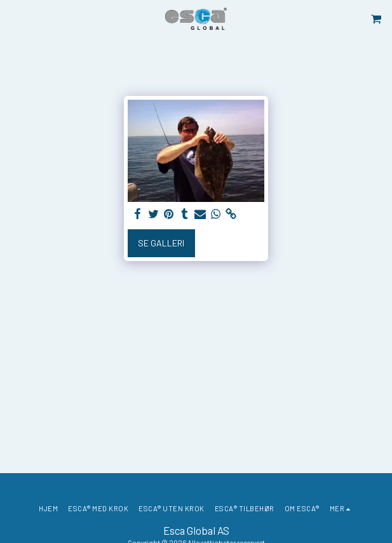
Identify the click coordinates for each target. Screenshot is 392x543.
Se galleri (161, 243)
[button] (14, 18)
